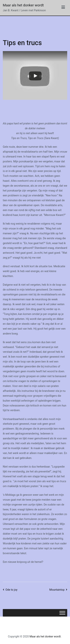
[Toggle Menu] (62, 613)
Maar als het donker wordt (23, 5)
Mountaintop (57, 590)
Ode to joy (11, 590)
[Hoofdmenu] (63, 8)
